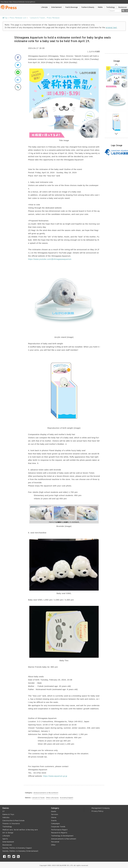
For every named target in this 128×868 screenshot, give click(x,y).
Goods (54, 811)
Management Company (101, 808)
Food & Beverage (71, 7)
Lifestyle (44, 7)
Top (5, 18)
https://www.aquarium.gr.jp (55, 776)
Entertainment (56, 7)
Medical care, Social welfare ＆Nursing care (20, 830)
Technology (110, 7)
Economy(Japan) (67, 798)
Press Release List (18, 18)
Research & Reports (59, 833)
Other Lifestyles (52, 798)
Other (53, 845)
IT (4, 811)
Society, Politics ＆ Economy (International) (20, 851)
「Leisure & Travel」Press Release (44, 18)
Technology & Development (62, 836)
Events (54, 820)
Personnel (55, 842)
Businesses (7, 845)
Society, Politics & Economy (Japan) (17, 848)
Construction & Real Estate (13, 820)
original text (111, 27)
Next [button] (116, 133)
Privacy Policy (97, 811)
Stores (54, 817)
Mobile (100, 7)
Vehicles (6, 817)
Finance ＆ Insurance (11, 823)
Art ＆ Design (8, 833)
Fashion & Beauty (88, 7)
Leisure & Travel (38, 798)
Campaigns (56, 823)
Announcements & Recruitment (46, 793)
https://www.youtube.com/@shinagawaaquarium (50, 259)
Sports (5, 839)
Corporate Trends (58, 827)
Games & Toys (8, 814)
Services (55, 814)
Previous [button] (116, 65)
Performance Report (59, 830)
